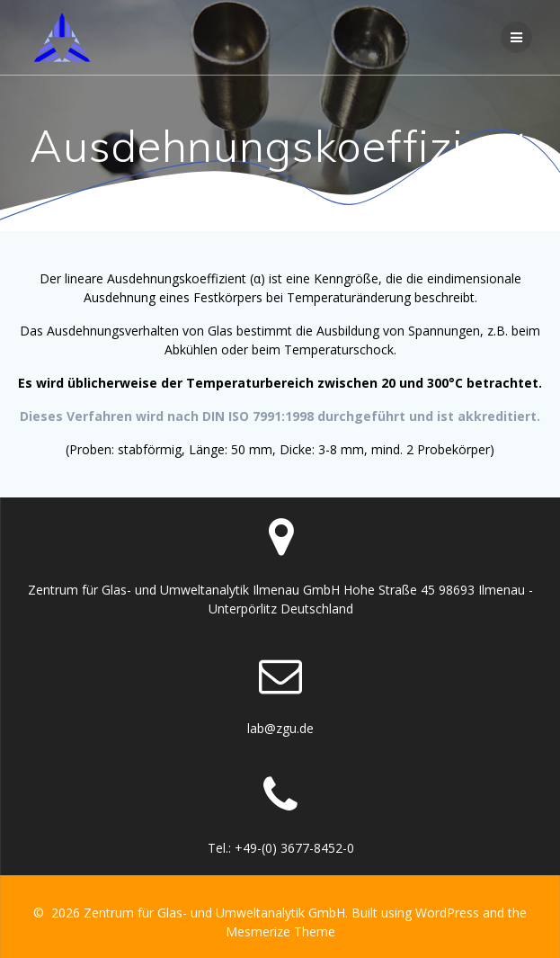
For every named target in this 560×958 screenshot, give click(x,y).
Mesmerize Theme (280, 931)
